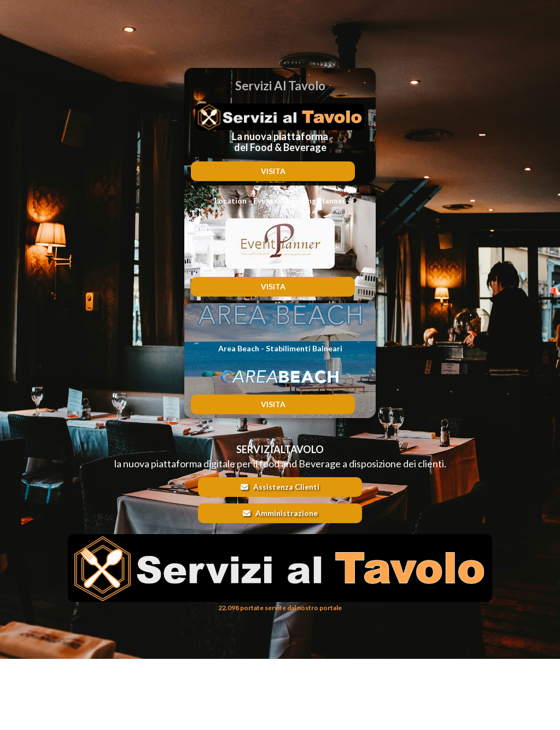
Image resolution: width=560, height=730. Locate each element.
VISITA (273, 171)
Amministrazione (280, 513)
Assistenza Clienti (280, 487)
